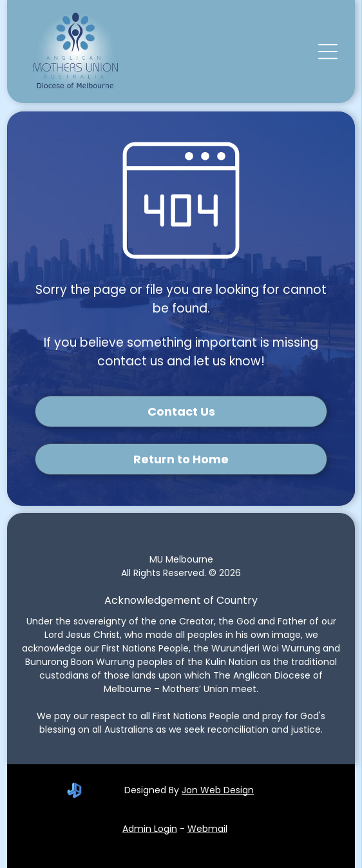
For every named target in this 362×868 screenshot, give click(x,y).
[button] (328, 52)
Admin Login (150, 829)
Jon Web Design (218, 790)
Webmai (206, 829)
